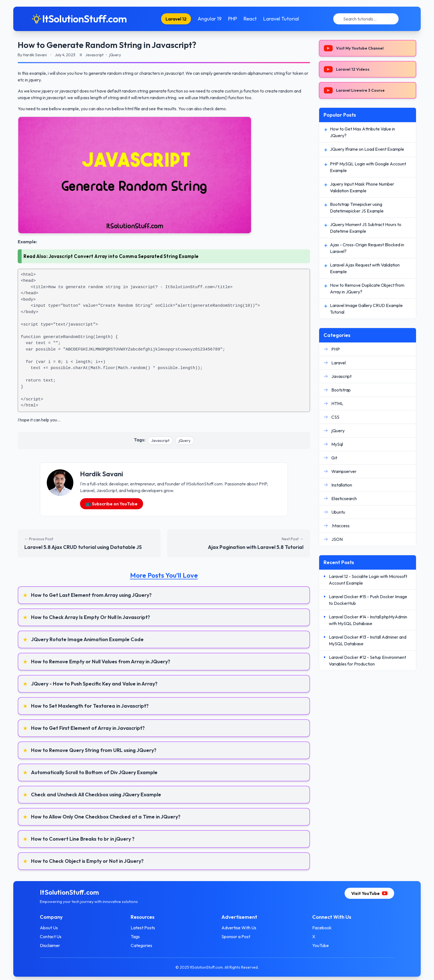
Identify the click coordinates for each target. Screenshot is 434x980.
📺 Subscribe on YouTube (112, 504)
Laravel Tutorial (281, 19)
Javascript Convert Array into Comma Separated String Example (124, 256)
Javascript (160, 441)
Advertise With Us (239, 928)
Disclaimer (50, 945)
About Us (49, 928)
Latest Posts (143, 928)
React (250, 19)
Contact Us (51, 936)
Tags (135, 936)
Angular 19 (210, 19)
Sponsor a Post (236, 936)
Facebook (322, 928)
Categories (141, 945)
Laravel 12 (176, 19)
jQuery (185, 441)
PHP (232, 19)
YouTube (321, 945)
